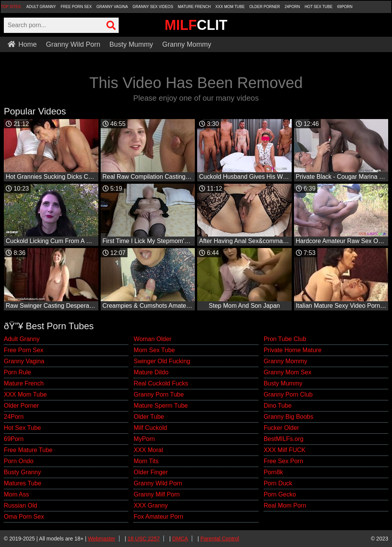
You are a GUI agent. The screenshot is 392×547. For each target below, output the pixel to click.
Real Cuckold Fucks (161, 383)
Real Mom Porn (285, 505)
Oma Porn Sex (24, 517)
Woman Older (152, 339)
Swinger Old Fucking (162, 361)
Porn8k (274, 472)
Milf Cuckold (150, 428)
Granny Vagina (112, 7)
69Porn (345, 7)
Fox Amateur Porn (158, 517)
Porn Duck (278, 483)
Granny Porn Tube (159, 394)
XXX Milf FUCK (285, 450)
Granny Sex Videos (153, 7)
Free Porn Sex (76, 7)
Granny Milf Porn (157, 494)
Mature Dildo (151, 372)
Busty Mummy (131, 44)
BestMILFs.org (284, 439)
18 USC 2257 (144, 539)
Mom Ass (16, 494)
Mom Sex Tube (154, 350)
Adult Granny (41, 7)
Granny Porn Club (288, 394)
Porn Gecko (280, 494)
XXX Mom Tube (230, 7)
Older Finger (151, 472)
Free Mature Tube (28, 450)
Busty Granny (22, 472)
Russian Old (20, 505)
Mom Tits (146, 461)
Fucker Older (281, 428)
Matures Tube (23, 483)
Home (22, 44)
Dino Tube (278, 406)
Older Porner (265, 7)
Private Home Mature (293, 350)
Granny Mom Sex (287, 372)
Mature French (194, 7)
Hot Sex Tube (319, 7)
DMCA (180, 539)
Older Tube (149, 417)
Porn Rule (17, 372)
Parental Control (220, 539)
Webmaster (102, 539)
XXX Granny (151, 505)
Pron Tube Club (285, 339)
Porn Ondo (19, 461)
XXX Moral (148, 450)
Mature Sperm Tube (161, 406)
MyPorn (144, 439)
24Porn (292, 7)
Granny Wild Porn (73, 44)
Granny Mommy (187, 44)
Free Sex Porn (283, 461)
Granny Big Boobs (289, 417)
